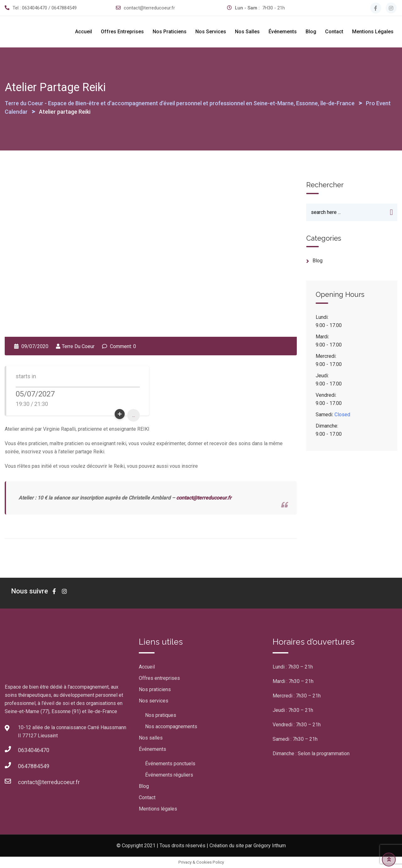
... (134, 415)
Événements (283, 32)
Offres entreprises (122, 32)
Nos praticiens (170, 32)
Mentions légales (373, 32)
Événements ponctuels (170, 764)
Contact (334, 32)
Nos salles (247, 32)
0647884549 (34, 766)
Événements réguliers (169, 775)
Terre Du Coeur (78, 346)
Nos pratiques (161, 715)
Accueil (84, 32)
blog (318, 261)
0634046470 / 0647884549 (49, 8)
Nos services (211, 32)
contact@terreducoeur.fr (149, 8)
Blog (311, 32)
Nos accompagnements (171, 726)
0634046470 (34, 750)
